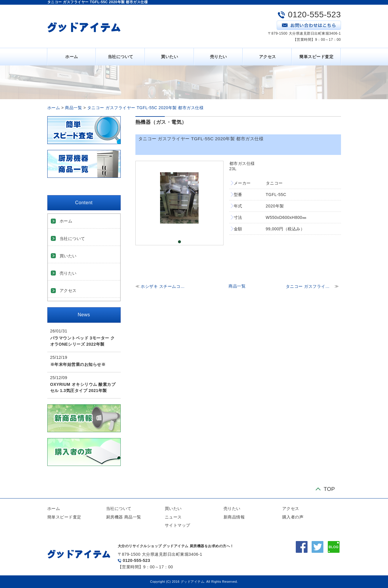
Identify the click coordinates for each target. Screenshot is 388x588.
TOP (329, 489)
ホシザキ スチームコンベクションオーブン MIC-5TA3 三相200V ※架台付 (164, 286)
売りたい (219, 57)
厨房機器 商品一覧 (124, 517)
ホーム (72, 57)
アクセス (268, 57)
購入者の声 (293, 517)
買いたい (169, 57)
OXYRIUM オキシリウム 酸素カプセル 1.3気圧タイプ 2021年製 (83, 387)
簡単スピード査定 (316, 57)
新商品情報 (234, 517)
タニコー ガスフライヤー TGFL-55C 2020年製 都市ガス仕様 (145, 108)
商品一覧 (73, 108)
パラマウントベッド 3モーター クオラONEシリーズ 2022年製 (83, 341)
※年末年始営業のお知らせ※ (78, 364)
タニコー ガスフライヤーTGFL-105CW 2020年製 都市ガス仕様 (310, 286)
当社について (121, 57)
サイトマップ (178, 525)
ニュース (173, 517)
